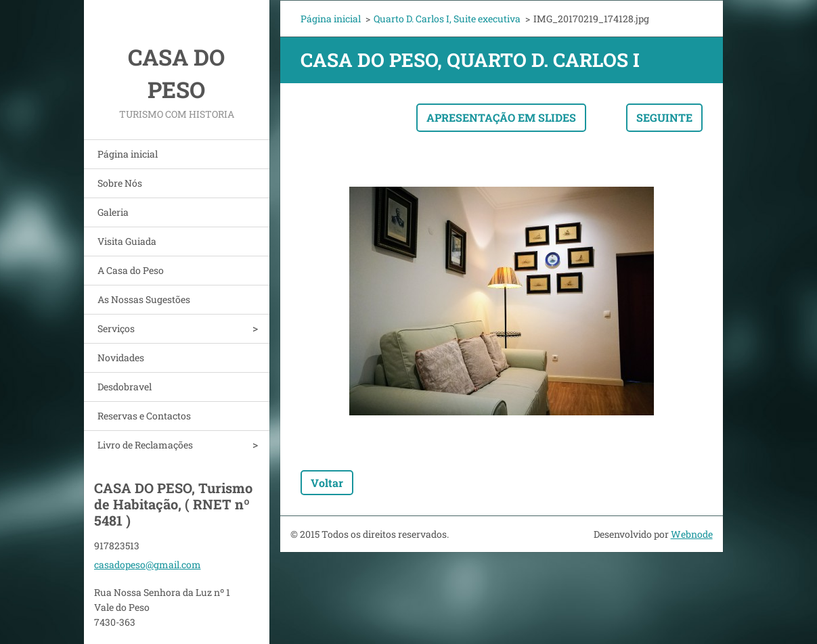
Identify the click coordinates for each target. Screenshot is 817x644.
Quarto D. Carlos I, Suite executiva (447, 19)
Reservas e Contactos (144, 416)
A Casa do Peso (131, 270)
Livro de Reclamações (145, 445)
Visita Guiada (127, 241)
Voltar (327, 483)
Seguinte (664, 117)
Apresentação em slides (501, 117)
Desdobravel (125, 387)
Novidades (121, 358)
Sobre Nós (120, 183)
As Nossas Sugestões (144, 299)
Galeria (113, 212)
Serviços (116, 328)
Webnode (692, 534)
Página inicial (128, 154)
